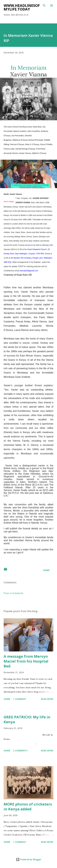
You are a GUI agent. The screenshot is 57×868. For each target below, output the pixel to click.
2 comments (20, 751)
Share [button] (46, 570)
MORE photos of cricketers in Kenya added (28, 806)
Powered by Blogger (29, 859)
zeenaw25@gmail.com (29, 271)
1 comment (20, 699)
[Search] (44, 5)
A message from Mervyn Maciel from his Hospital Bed (26, 661)
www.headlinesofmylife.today (22, 7)
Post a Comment (13, 593)
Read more (47, 699)
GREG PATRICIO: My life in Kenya (27, 719)
